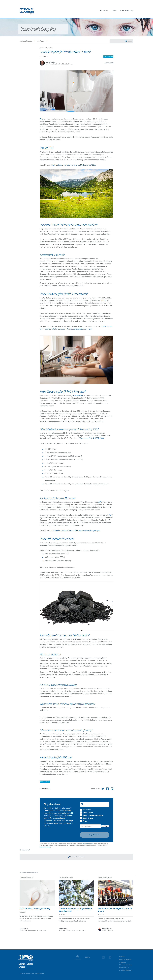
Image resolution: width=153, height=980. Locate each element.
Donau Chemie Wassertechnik (93, 815)
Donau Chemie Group (127, 10)
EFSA (104, 300)
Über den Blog (104, 10)
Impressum (122, 956)
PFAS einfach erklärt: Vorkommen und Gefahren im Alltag (74, 165)
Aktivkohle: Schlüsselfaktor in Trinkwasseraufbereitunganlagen (76, 530)
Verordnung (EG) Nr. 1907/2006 (92, 438)
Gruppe (85, 821)
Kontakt (114, 10)
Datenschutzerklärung (88, 844)
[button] (77, 857)
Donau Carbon (88, 812)
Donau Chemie (88, 818)
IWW (111, 515)
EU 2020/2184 (77, 395)
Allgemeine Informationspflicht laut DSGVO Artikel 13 (126, 965)
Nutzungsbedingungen (126, 970)
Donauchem (87, 810)
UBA (99, 502)
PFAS (42, 119)
